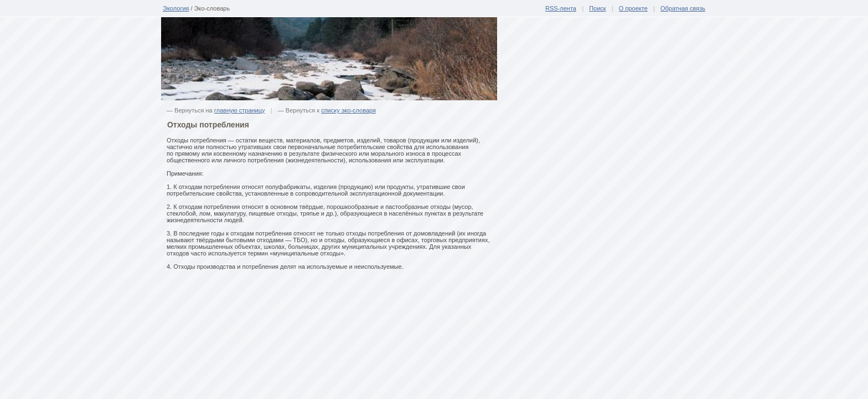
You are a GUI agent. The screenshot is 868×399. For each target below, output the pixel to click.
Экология (176, 8)
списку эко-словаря (348, 110)
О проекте (633, 8)
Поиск (597, 8)
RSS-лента (561, 8)
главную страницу (240, 110)
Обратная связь (683, 8)
